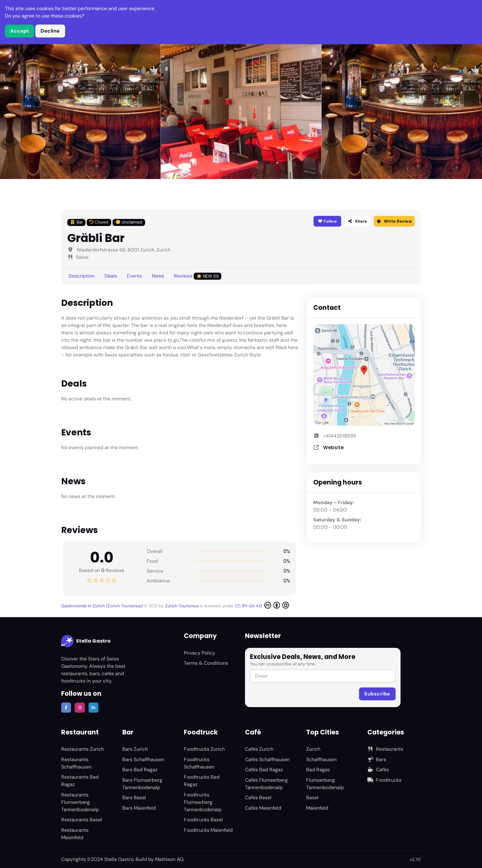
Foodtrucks (384, 780)
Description (82, 276)
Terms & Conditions (206, 663)
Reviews (198, 276)
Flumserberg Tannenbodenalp (325, 784)
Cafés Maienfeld (263, 808)
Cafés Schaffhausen (267, 759)
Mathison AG (169, 859)
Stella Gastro (86, 641)
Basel (312, 798)
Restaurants (385, 749)
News (158, 276)
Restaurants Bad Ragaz (80, 781)
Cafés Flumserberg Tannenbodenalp (266, 784)
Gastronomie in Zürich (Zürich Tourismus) (103, 606)
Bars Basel (134, 798)
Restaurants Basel (82, 820)
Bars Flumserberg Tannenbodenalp (142, 784)
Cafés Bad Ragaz (264, 770)
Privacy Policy (200, 653)
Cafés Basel (258, 798)
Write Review (394, 221)
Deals (111, 276)
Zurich (313, 749)
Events (134, 276)
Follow (327, 221)
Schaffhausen (321, 759)
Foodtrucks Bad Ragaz (202, 781)
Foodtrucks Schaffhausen (199, 763)
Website (333, 448)
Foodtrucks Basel (203, 820)
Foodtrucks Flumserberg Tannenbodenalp (203, 802)
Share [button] (358, 221)
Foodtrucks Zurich (204, 749)
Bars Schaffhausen (143, 759)
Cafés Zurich (259, 749)
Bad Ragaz (318, 770)
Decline (50, 31)
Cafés (378, 770)
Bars (377, 759)
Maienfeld (317, 808)
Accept (20, 31)
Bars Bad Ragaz (140, 770)
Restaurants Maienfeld (75, 834)
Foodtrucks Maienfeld (208, 830)
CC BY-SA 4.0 (262, 605)
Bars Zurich (135, 749)
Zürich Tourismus (182, 606)
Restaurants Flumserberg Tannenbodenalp (80, 802)
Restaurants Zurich (83, 749)
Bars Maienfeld (139, 808)
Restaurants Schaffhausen (76, 763)
